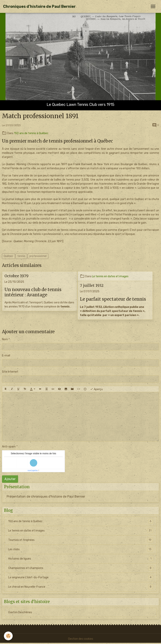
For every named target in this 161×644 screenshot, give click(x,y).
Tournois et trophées (80, 540)
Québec (8, 256)
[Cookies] (8, 636)
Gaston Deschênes (20, 612)
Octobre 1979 (16, 276)
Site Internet (10, 372)
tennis (21, 256)
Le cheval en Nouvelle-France (80, 587)
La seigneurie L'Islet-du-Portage (80, 577)
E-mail (6, 356)
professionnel (38, 256)
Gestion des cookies (81, 639)
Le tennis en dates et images (110, 276)
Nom (5, 339)
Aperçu (96, 389)
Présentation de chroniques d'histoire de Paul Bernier (46, 497)
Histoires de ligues (80, 559)
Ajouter (10, 479)
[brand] (39, 6)
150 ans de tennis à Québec (31, 133)
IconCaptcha (33, 470)
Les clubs (80, 549)
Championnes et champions (80, 568)
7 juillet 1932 (92, 286)
